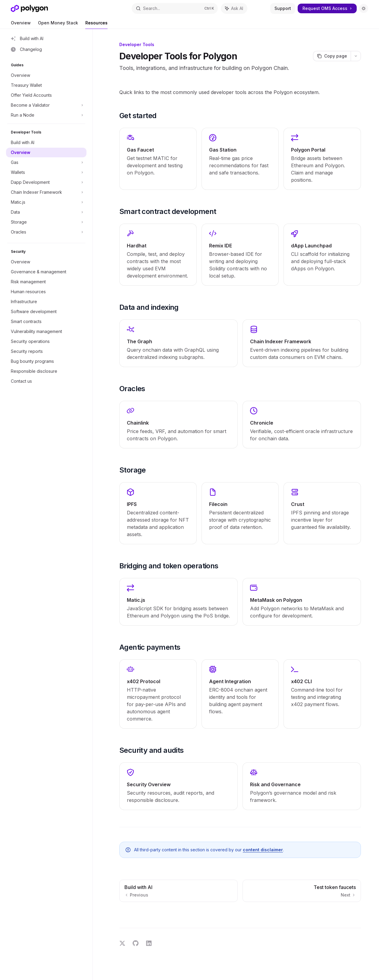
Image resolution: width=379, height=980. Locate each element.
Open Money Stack (58, 25)
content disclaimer (263, 850)
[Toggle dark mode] (364, 8)
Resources (96, 25)
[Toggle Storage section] (46, 222)
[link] (158, 159)
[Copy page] (332, 56)
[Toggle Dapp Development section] (46, 182)
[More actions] (356, 56)
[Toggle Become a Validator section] (46, 105)
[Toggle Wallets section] (46, 172)
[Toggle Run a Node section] (46, 115)
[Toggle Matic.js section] (46, 202)
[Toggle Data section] (46, 212)
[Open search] (175, 8)
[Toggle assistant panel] (234, 8)
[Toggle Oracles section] (46, 232)
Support (283, 8)
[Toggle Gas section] (46, 162)
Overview (21, 25)
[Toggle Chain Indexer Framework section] (46, 192)
